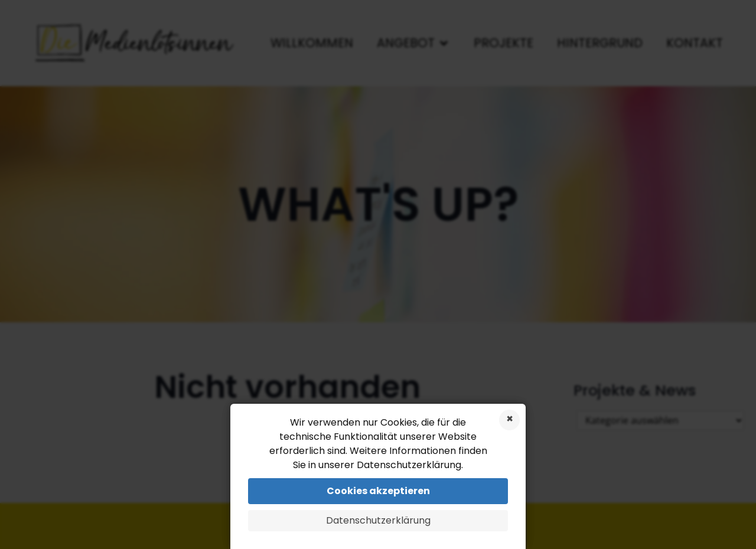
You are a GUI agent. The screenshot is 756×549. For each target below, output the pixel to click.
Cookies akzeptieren (378, 491)
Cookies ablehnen (509, 420)
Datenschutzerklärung (378, 520)
